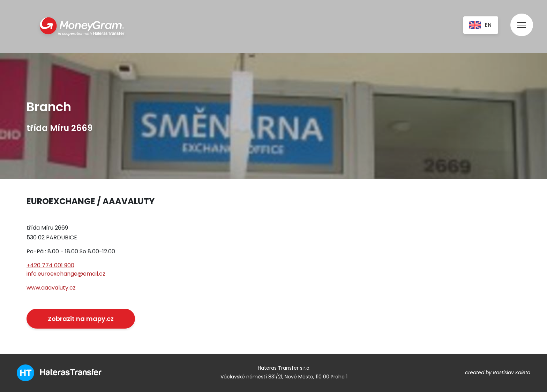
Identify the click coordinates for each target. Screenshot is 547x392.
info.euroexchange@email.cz (66, 274)
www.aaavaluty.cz (51, 288)
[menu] (522, 18)
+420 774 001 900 (50, 265)
